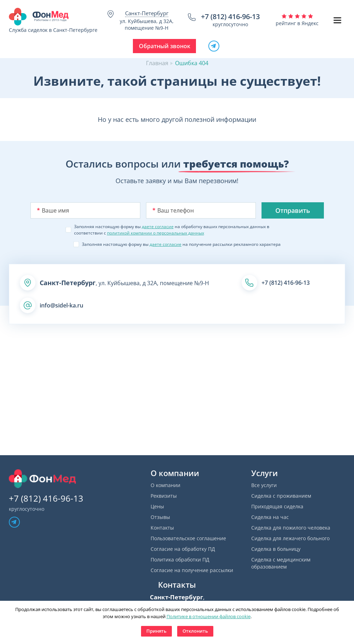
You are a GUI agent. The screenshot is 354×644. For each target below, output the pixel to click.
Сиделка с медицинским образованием (281, 563)
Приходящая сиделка (277, 506)
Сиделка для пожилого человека (291, 528)
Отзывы (160, 517)
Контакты (162, 528)
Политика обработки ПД (180, 560)
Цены (157, 506)
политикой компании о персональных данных (156, 233)
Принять (156, 631)
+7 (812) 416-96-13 (230, 16)
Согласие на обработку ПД (183, 549)
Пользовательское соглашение (188, 538)
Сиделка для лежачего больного (290, 538)
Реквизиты (164, 496)
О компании (165, 485)
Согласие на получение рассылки (192, 570)
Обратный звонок (165, 46)
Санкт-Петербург (147, 13)
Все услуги (264, 485)
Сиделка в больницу (276, 549)
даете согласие (158, 227)
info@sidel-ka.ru (61, 305)
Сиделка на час (270, 517)
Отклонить (195, 631)
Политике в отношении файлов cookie (209, 616)
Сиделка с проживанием (281, 496)
